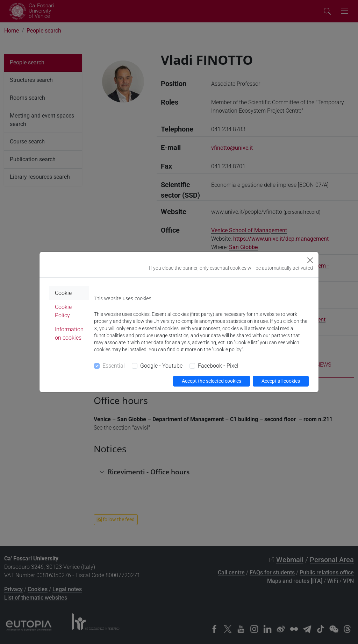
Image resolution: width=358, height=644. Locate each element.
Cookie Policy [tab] (63, 311)
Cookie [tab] (63, 293)
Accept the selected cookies (212, 381)
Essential (114, 366)
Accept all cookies (281, 381)
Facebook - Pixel (218, 366)
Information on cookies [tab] (69, 334)
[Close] (310, 260)
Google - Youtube (161, 366)
